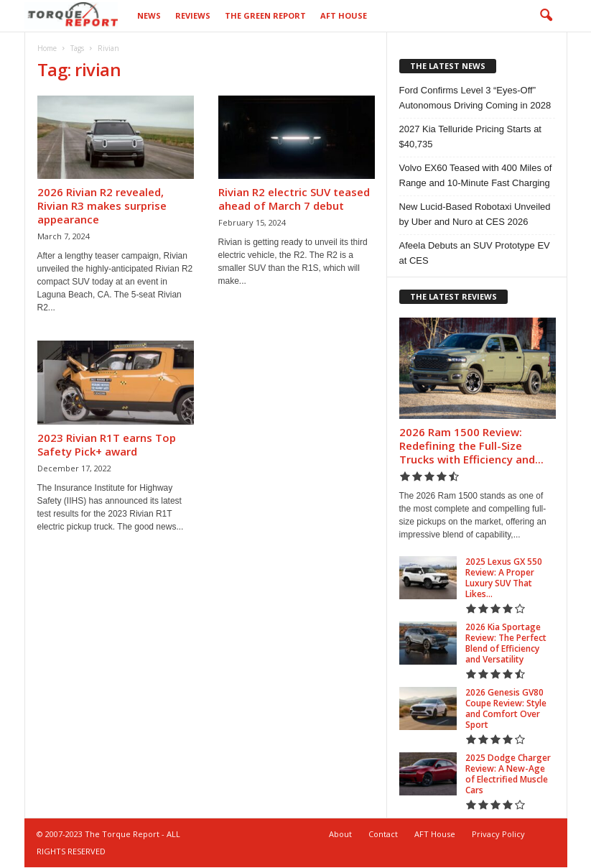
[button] (546, 16)
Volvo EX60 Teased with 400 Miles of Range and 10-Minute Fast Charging (476, 176)
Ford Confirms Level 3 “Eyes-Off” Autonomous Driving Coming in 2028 (475, 98)
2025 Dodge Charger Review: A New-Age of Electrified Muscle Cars (508, 775)
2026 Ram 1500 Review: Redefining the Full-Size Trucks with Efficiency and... (471, 446)
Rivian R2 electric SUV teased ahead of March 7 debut (294, 199)
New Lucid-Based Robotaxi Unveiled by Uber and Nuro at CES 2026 (475, 215)
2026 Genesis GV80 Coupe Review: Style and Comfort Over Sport (506, 709)
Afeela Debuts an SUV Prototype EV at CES (475, 254)
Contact (383, 835)
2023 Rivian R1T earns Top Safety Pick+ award (107, 445)
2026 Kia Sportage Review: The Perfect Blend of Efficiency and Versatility (506, 644)
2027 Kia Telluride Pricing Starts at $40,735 (470, 137)
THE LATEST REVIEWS (453, 297)
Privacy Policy (498, 835)
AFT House (344, 15)
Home (47, 49)
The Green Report (265, 15)
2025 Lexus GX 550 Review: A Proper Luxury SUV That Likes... (504, 578)
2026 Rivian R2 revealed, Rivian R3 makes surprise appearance (102, 206)
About (340, 835)
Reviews (193, 15)
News (149, 15)
